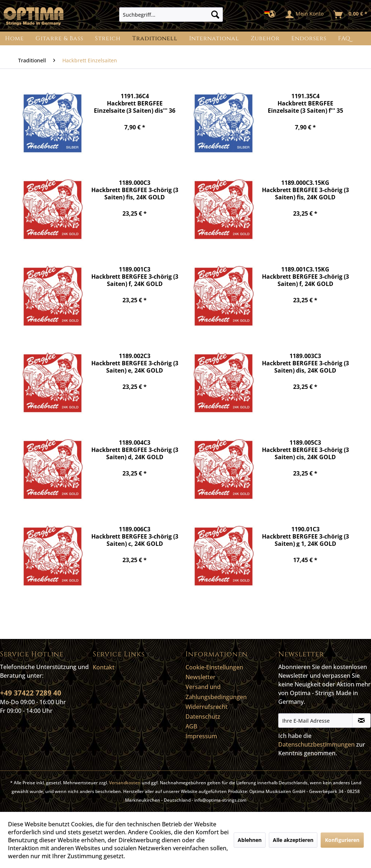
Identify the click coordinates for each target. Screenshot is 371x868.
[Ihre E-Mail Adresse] (315, 720)
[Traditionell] (155, 38)
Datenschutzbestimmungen (316, 744)
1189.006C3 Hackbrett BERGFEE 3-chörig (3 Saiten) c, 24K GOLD (135, 536)
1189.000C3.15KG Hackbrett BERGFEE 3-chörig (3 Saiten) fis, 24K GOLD (305, 190)
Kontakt (104, 667)
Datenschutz (203, 717)
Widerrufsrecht (207, 707)
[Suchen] (215, 14)
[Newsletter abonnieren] (361, 720)
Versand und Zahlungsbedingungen (216, 692)
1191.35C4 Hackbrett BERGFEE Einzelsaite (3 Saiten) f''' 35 (305, 103)
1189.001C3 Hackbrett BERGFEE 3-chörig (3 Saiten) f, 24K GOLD (135, 276)
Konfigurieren (342, 840)
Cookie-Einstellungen (214, 667)
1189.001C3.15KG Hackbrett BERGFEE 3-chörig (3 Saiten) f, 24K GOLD (305, 276)
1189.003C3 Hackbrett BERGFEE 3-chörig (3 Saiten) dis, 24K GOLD (305, 363)
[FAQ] (344, 38)
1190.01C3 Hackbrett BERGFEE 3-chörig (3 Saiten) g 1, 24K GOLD (305, 536)
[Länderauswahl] (272, 14)
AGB (191, 726)
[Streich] (108, 38)
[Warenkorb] (351, 14)
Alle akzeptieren (293, 840)
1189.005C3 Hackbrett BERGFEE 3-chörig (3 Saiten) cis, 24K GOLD (305, 450)
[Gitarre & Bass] (59, 38)
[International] (214, 38)
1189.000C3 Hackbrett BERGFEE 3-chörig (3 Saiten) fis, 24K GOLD (135, 190)
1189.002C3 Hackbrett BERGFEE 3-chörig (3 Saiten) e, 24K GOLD (135, 363)
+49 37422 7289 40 (31, 693)
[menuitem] (171, 14)
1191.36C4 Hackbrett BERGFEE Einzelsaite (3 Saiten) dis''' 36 (135, 103)
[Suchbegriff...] (171, 14)
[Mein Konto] (305, 14)
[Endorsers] (309, 38)
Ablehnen (250, 840)
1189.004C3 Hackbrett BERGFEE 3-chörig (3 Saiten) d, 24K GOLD (135, 450)
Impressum (201, 736)
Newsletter (201, 677)
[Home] (14, 38)
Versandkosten (125, 783)
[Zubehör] (265, 38)
